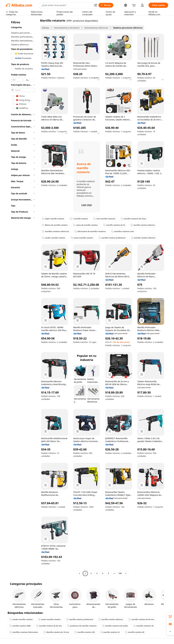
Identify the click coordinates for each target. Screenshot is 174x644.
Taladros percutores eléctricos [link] (128, 28)
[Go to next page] (126, 573)
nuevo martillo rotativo (82, 238)
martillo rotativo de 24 (114, 225)
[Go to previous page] (79, 573)
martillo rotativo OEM (20, 626)
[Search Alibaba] (66, 5)
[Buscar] (106, 5)
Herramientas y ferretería (67, 28)
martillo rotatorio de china (133, 219)
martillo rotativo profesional (112, 238)
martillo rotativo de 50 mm (141, 619)
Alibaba (45, 28)
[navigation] (22, 297)
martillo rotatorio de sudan (115, 626)
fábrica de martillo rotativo (55, 225)
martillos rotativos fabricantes (24, 632)
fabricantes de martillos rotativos (90, 231)
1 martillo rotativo (79, 219)
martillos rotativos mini (123, 231)
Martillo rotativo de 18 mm (56, 632)
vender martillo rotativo (54, 238)
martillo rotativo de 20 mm (49, 626)
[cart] (134, 6)
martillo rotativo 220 (85, 632)
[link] (170, 616)
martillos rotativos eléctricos (55, 231)
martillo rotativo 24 (110, 632)
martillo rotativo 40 (135, 632)
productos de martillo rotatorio (82, 626)
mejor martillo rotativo (53, 219)
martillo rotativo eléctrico (143, 225)
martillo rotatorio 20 (143, 626)
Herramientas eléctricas (96, 28)
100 (120, 573)
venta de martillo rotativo (85, 225)
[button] (96, 5)
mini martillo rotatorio (104, 219)
